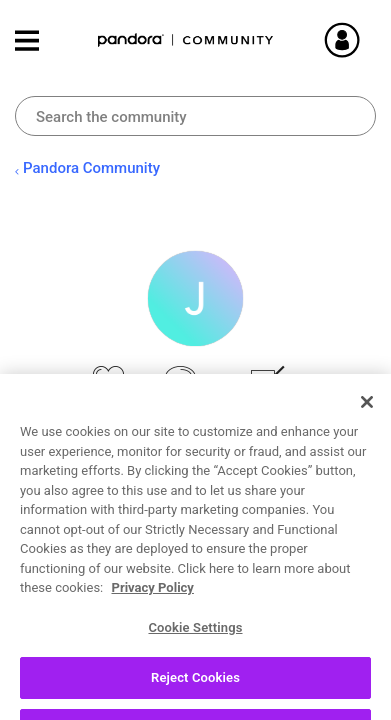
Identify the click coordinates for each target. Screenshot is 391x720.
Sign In (366, 40)
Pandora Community (186, 40)
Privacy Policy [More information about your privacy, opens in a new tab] (153, 625)
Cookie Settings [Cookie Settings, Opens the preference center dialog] (195, 664)
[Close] (367, 440)
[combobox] (195, 116)
